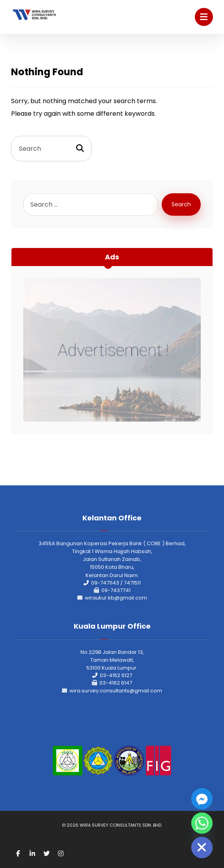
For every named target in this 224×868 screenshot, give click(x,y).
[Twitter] (47, 853)
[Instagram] (61, 853)
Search (181, 204)
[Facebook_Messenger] (202, 799)
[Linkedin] (32, 853)
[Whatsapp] (202, 823)
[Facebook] (18, 853)
